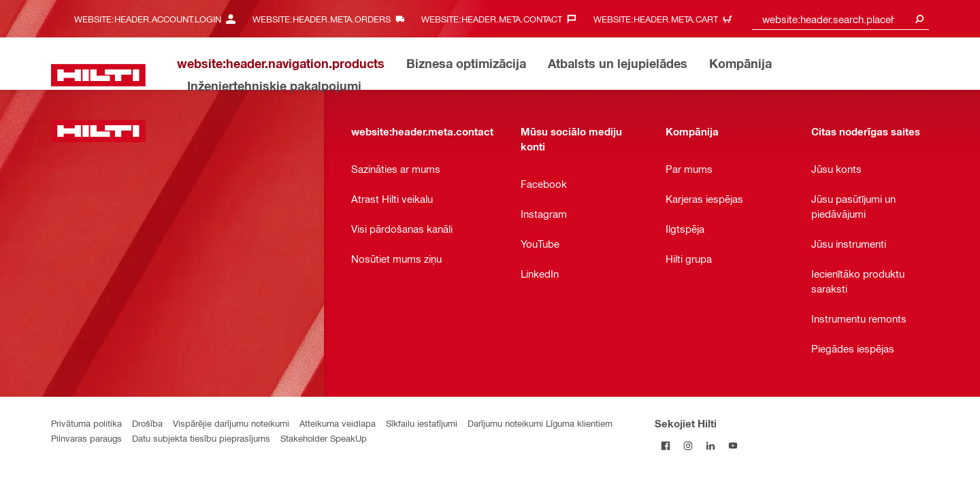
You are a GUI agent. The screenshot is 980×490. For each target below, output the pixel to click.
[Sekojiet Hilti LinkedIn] (711, 445)
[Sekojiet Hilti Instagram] (688, 445)
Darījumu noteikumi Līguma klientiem (540, 423)
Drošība (147, 423)
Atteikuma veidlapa (338, 423)
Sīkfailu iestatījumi (422, 423)
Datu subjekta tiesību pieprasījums (201, 438)
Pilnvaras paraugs (86, 438)
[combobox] (840, 19)
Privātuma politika (86, 423)
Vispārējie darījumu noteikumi (231, 423)
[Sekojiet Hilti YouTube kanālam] (733, 445)
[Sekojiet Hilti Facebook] (666, 445)
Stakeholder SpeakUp (324, 438)
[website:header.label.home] (98, 75)
